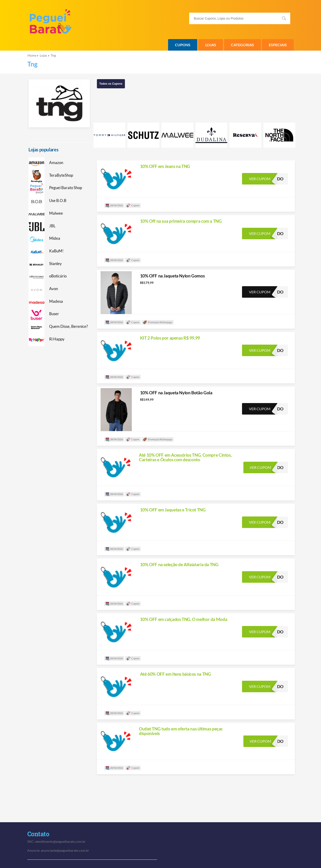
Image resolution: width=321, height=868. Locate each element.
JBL (52, 226)
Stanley (55, 264)
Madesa (56, 301)
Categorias (242, 45)
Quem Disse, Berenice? (69, 326)
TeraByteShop (61, 175)
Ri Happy (57, 339)
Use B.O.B (58, 201)
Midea (55, 238)
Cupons (183, 45)
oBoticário (58, 276)
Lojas (211, 45)
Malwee (56, 213)
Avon (53, 289)
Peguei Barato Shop (66, 188)
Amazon (56, 163)
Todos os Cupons (111, 84)
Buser (54, 314)
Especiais (278, 45)
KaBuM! (56, 251)
